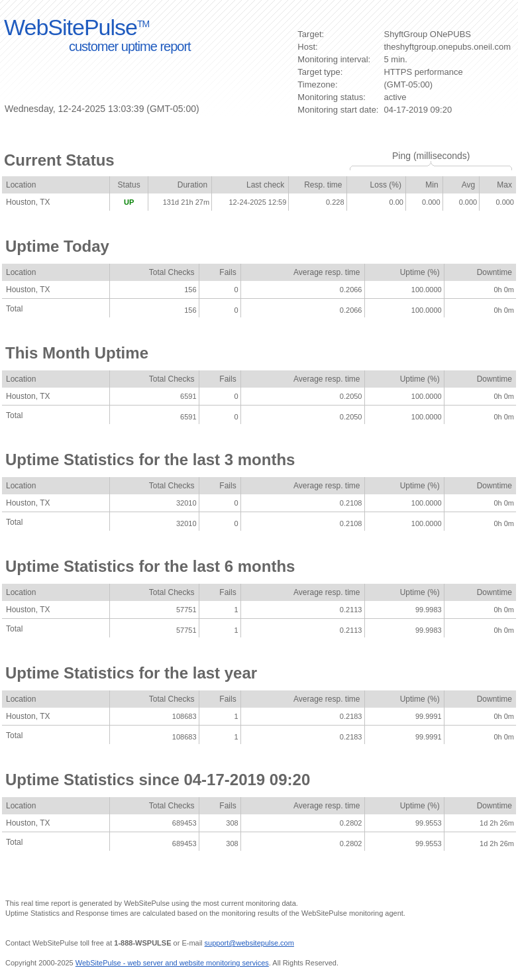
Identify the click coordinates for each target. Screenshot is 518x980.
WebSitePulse (77, 27)
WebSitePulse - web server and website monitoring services (172, 963)
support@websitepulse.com (249, 943)
